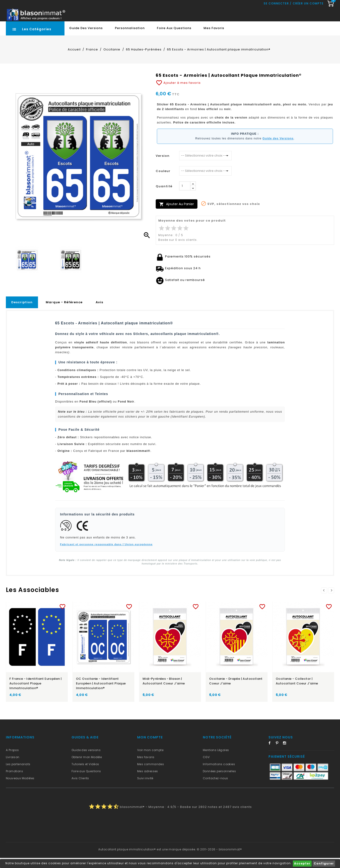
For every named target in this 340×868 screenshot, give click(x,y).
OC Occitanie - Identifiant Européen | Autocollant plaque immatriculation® (101, 693)
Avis (99, 312)
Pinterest (279, 754)
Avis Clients (80, 788)
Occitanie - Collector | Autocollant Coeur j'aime (297, 691)
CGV (206, 767)
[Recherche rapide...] (154, 15)
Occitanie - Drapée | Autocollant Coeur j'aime (236, 691)
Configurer (324, 863)
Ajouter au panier (177, 214)
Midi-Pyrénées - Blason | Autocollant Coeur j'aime (164, 691)
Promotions (14, 781)
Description (22, 312)
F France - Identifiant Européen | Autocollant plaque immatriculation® (36, 693)
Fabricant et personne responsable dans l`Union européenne (106, 554)
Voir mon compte (150, 760)
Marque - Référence (64, 312)
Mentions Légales (216, 760)
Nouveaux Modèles (20, 788)
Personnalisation (130, 38)
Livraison (13, 767)
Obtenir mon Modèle (87, 767)
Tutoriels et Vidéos (85, 774)
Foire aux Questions (174, 38)
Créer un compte (308, 25)
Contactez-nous (215, 788)
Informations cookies (219, 774)
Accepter (302, 863)
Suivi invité (145, 788)
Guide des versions (86, 760)
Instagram (286, 754)
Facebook (272, 754)
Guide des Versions (86, 38)
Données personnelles (219, 781)
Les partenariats (18, 774)
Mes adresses (148, 781)
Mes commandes (151, 774)
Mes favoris (214, 38)
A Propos (12, 760)
